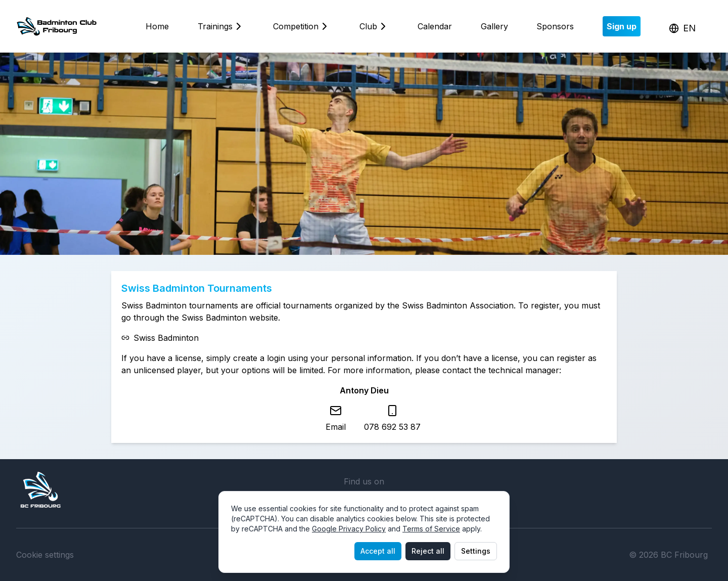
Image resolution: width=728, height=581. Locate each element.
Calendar (435, 26)
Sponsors (555, 26)
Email (336, 427)
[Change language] (682, 28)
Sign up (622, 26)
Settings (476, 551)
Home (157, 26)
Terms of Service (431, 529)
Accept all (378, 551)
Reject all (428, 551)
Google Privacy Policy (349, 529)
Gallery (494, 26)
